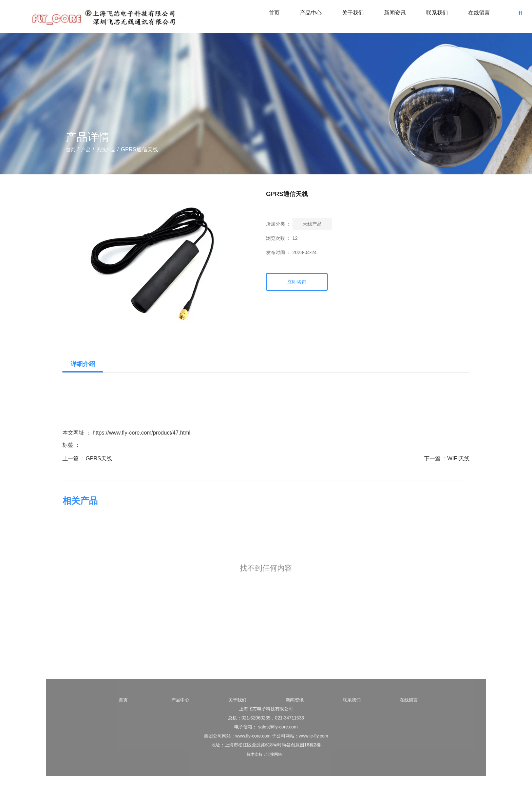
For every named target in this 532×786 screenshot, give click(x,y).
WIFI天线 (458, 458)
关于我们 (353, 13)
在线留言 (479, 13)
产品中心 (311, 13)
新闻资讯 (395, 13)
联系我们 (437, 13)
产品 (86, 150)
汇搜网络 (275, 752)
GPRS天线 (99, 458)
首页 (274, 13)
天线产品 (106, 150)
